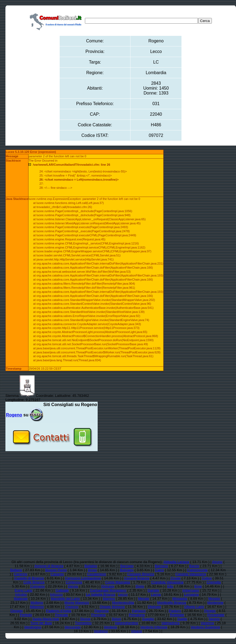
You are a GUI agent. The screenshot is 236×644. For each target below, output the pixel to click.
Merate (143, 599)
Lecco (123, 594)
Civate (176, 578)
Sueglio (148, 619)
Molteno (37, 603)
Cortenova (74, 582)
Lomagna (191, 594)
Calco (159, 570)
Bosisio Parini (56, 570)
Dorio (140, 586)
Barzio (194, 566)
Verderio (110, 627)
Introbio (21, 594)
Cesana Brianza (137, 578)
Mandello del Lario (65, 599)
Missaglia (180, 599)
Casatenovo (96, 574)
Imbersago (191, 590)
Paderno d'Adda (59, 611)
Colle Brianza (34, 582)
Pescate (62, 615)
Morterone (215, 603)
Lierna (156, 594)
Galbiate (62, 590)
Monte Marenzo (76, 603)
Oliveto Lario (194, 607)
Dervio (73, 586)
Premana (98, 615)
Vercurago (73, 627)
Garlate (153, 590)
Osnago (17, 611)
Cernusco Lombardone (83, 578)
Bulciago (127, 570)
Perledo (26, 615)
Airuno (217, 562)
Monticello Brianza (172, 603)
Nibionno (37, 607)
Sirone (85, 619)
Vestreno (101, 631)
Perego (210, 611)
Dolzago (108, 586)
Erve (198, 586)
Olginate (154, 607)
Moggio (214, 599)
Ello (170, 586)
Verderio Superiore (205, 627)
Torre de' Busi (41, 623)
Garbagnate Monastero (108, 590)
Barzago (127, 566)
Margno (109, 599)
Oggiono (72, 607)
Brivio (92, 570)
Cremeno (37, 586)
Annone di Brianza (49, 566)
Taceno (214, 619)
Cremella (214, 582)
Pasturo (175, 611)
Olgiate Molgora (112, 607)
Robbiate (177, 615)
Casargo (57, 574)
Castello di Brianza (29, 578)
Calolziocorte (197, 570)
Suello (182, 619)
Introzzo (56, 594)
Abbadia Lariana (176, 562)
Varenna (207, 623)
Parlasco (139, 611)
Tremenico (83, 623)
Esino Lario (23, 590)
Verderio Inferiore (154, 627)
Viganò (136, 631)
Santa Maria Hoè (46, 619)
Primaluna (137, 615)
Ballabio (91, 566)
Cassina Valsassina (191, 574)
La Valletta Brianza (101, 594)
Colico (207, 578)
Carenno (21, 574)
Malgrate (21, 599)
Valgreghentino (127, 623)
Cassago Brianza (141, 574)
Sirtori (116, 619)
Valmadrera (170, 623)
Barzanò (161, 566)
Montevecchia (123, 603)
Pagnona (101, 611)
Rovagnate (216, 615)
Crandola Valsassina (167, 582)
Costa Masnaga (118, 582)
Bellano (16, 570)
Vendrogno (33, 627)
